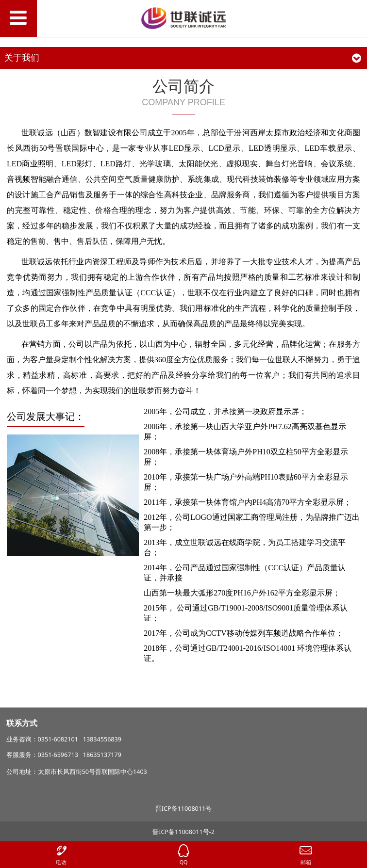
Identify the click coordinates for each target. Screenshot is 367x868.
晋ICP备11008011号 (183, 809)
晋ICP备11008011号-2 (183, 832)
